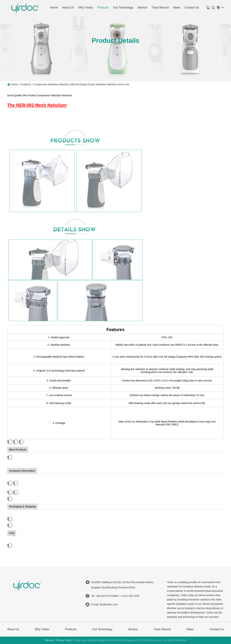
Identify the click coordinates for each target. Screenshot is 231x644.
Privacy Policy (64, 640)
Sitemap (49, 640)
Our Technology (123, 7)
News (177, 7)
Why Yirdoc (86, 7)
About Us (68, 7)
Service (142, 7)
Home (54, 7)
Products (103, 7)
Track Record (160, 7)
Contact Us (192, 7)
